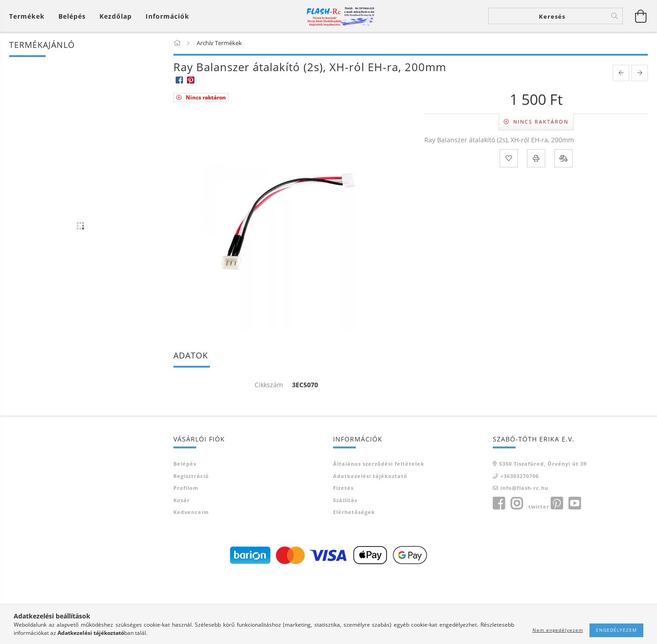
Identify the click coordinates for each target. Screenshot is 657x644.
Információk (167, 16)
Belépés (185, 464)
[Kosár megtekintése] (29, 16)
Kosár (182, 500)
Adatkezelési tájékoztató (370, 476)
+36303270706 (520, 476)
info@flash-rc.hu (524, 488)
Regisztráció (191, 476)
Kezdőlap (116, 16)
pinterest (557, 504)
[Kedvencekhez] (509, 158)
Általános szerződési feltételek (379, 464)
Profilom (186, 488)
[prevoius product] (621, 73)
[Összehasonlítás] (563, 158)
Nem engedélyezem (558, 630)
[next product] (640, 73)
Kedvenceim (191, 512)
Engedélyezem (616, 630)
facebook (499, 504)
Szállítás (345, 500)
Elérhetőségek (354, 512)
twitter (539, 506)
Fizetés (343, 488)
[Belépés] (72, 16)
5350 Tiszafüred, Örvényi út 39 (543, 464)
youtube (574, 504)
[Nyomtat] (536, 158)
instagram (516, 504)
